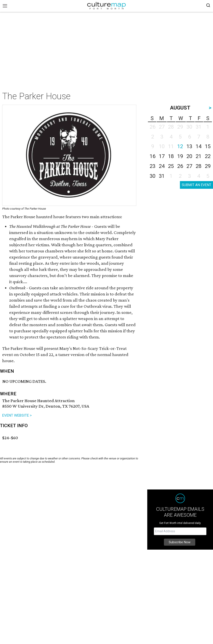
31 (162, 176)
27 (189, 166)
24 (162, 166)
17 (162, 156)
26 (180, 166)
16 (153, 156)
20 (189, 156)
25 (171, 166)
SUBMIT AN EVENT (196, 185)
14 (199, 146)
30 (153, 176)
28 (199, 166)
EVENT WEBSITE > (17, 415)
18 (171, 156)
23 (153, 166)
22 (208, 156)
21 (199, 156)
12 (180, 146)
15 (208, 146)
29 (208, 166)
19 (180, 156)
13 (189, 146)
